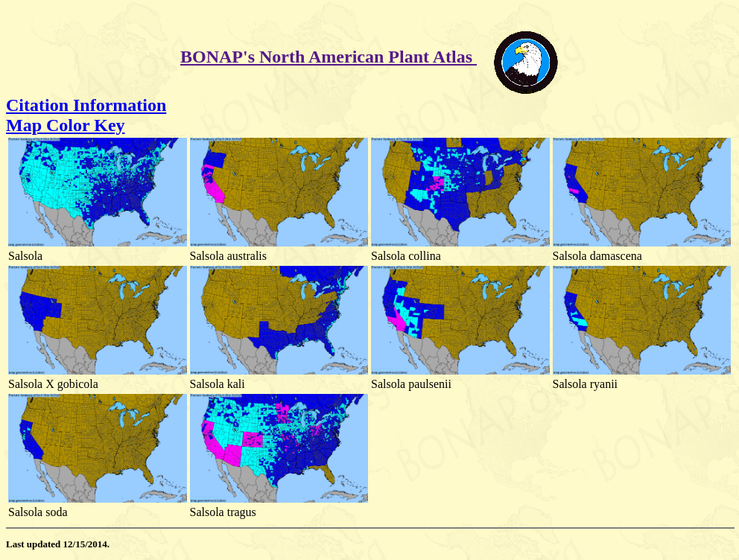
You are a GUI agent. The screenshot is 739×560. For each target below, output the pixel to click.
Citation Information (86, 105)
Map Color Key (66, 125)
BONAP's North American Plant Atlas (329, 57)
